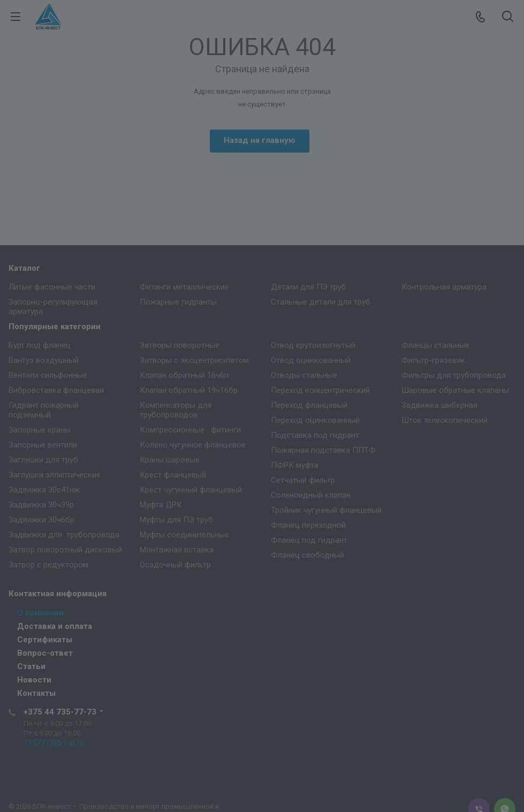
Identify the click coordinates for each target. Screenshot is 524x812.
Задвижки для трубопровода (64, 535)
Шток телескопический (445, 420)
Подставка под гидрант (315, 435)
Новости (34, 680)
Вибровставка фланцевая (56, 390)
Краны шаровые (170, 460)
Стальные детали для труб (321, 302)
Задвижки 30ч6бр (41, 520)
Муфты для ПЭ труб (176, 520)
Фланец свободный (307, 555)
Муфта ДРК (161, 505)
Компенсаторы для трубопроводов (176, 410)
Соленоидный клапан (311, 495)
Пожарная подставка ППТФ (323, 450)
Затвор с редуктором (48, 565)
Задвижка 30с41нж (44, 490)
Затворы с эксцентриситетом (194, 360)
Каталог (24, 268)
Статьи (31, 666)
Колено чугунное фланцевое (193, 445)
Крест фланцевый (173, 475)
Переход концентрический (320, 390)
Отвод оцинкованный (311, 360)
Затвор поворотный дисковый (65, 550)
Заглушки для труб (43, 460)
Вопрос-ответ (45, 653)
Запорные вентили (43, 445)
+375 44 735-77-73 (60, 712)
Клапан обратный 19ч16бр (189, 390)
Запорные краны (40, 430)
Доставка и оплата (55, 626)
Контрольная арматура (444, 287)
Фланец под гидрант (309, 540)
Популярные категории (55, 327)
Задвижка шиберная (439, 405)
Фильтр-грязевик (433, 360)
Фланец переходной (308, 525)
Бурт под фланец (40, 345)
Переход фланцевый (309, 405)
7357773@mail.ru (54, 743)
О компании (40, 613)
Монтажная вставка (177, 550)
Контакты (36, 693)
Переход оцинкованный (315, 420)
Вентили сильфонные (48, 375)
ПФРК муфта (295, 465)
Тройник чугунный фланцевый (326, 510)
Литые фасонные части (52, 287)
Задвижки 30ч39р (41, 505)
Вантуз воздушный (44, 360)
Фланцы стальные (435, 345)
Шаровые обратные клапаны (455, 390)
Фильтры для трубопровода (454, 375)
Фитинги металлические (184, 287)
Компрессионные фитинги (190, 430)
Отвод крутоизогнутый (313, 345)
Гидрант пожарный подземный (44, 410)
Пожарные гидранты (178, 302)
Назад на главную (260, 140)
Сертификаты (45, 640)
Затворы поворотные (180, 345)
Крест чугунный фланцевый (191, 490)
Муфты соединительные (184, 535)
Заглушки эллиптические (55, 475)
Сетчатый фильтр (303, 480)
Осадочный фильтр (175, 565)
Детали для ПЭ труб (309, 287)
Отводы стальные (304, 375)
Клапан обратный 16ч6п (184, 375)
